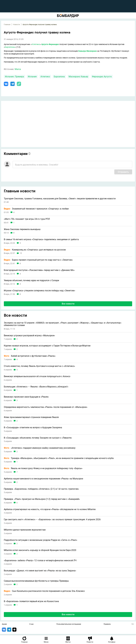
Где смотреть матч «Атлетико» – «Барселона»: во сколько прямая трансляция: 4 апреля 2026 (52, 520)
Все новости (68, 304)
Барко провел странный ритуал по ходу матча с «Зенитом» (38, 260)
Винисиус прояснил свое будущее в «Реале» (26, 397)
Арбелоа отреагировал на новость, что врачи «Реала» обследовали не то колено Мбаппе (50, 509)
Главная (7, 25)
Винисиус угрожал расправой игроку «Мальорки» (29, 336)
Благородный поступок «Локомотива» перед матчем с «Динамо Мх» (39, 270)
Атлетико (36, 44)
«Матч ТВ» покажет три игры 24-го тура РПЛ (27, 219)
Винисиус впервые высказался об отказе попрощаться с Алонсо (37, 376)
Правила (107, 624)
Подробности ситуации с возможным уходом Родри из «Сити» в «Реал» (41, 540)
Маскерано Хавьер (78, 77)
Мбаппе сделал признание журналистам (25, 530)
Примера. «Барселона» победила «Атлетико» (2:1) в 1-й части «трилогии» (41, 489)
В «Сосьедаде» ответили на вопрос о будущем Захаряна (33, 428)
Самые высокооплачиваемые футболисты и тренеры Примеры (36, 581)
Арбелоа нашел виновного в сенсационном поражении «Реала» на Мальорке (43, 479)
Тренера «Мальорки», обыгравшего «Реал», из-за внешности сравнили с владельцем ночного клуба (59, 458)
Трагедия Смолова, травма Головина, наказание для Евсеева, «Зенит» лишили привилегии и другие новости (60, 199)
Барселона (59, 77)
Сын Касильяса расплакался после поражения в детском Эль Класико (44, 591)
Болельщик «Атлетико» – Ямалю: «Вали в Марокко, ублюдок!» (36, 387)
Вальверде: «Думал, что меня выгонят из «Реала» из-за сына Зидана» (40, 571)
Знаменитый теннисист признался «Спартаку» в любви (36, 209)
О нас (31, 624)
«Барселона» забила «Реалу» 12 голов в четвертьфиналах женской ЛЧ (40, 561)
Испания (32, 77)
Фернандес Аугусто (102, 77)
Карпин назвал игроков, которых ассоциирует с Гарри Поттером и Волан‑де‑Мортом (47, 346)
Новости (17, 25)
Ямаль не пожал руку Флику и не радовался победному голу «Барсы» (43, 468)
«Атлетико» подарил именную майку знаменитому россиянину (40, 448)
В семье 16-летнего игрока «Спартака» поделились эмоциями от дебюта (41, 239)
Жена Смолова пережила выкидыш (22, 229)
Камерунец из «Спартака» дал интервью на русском (35, 250)
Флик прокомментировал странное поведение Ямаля (31, 417)
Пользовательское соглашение (69, 624)
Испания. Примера (14, 77)
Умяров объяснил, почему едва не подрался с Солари (31, 280)
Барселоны (10, 47)
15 (21, 253)
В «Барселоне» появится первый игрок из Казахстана (31, 601)
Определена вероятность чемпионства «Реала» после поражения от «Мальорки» (46, 407)
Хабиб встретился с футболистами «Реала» (30, 356)
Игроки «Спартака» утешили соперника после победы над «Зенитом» (40, 291)
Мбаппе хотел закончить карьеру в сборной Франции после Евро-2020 (40, 550)
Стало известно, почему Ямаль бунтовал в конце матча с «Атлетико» (39, 366)
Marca (18, 69)
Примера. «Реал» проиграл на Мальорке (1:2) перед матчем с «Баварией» (42, 499)
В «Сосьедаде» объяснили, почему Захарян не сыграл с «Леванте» (38, 438)
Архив (4, 624)
